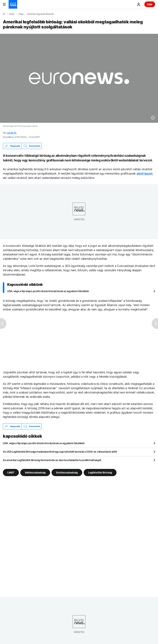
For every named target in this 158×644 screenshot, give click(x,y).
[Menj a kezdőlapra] (13, 4)
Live (150, 4)
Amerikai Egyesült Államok (41, 14)
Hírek (12, 14)
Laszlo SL (12, 133)
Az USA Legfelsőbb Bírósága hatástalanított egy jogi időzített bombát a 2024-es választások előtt (60, 452)
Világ (21, 14)
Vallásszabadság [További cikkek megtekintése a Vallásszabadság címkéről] (35, 472)
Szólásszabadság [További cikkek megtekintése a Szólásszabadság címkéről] (67, 472)
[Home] (4, 14)
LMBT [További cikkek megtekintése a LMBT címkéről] (11, 472)
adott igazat (145, 173)
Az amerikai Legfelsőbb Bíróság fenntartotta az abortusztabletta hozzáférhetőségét (52, 460)
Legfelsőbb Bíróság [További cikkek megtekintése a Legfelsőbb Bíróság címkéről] (100, 472)
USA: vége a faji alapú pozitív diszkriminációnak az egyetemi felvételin (48, 291)
